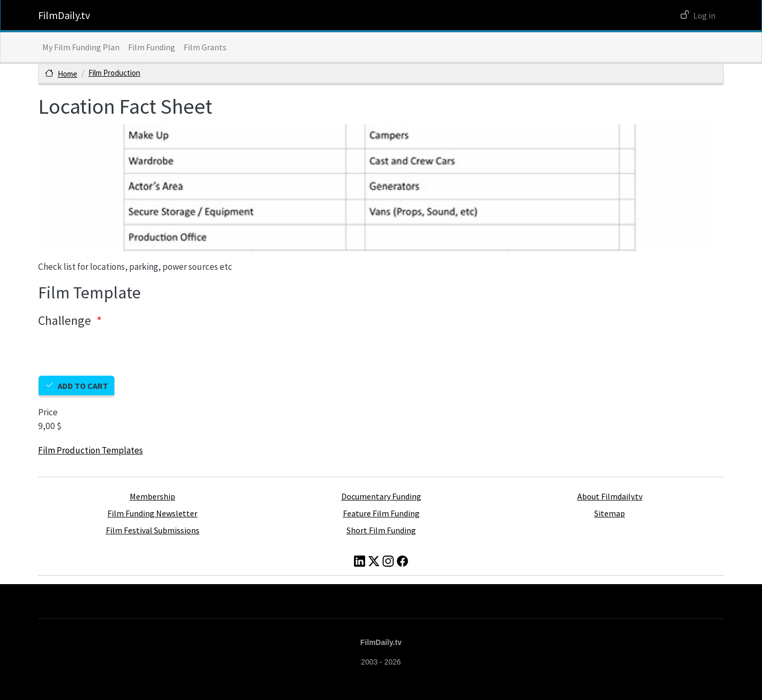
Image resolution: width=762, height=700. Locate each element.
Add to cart (83, 386)
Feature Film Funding (381, 513)
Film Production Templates (90, 450)
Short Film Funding (381, 530)
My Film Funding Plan (81, 47)
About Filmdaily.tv (610, 496)
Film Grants (205, 47)
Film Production (114, 73)
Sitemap (610, 513)
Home (67, 74)
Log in (704, 15)
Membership (152, 496)
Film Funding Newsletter (152, 513)
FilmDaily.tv (64, 15)
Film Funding (152, 47)
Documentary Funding (381, 496)
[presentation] (119, 355)
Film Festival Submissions (153, 530)
